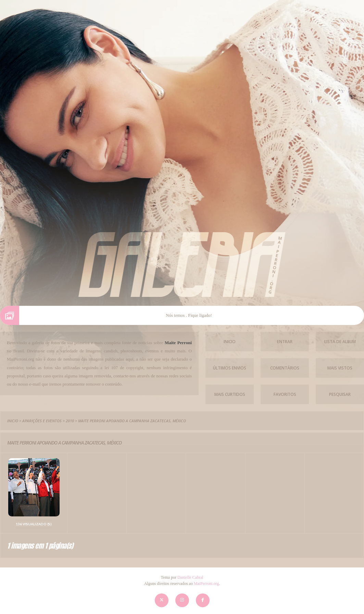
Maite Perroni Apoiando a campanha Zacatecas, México (132, 421)
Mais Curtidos (230, 394)
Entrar (285, 342)
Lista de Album (340, 342)
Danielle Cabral (190, 577)
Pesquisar (340, 394)
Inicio (230, 342)
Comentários (285, 368)
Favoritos (285, 394)
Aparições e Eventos (42, 421)
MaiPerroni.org (206, 584)
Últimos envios (230, 368)
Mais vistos (340, 368)
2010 (70, 421)
